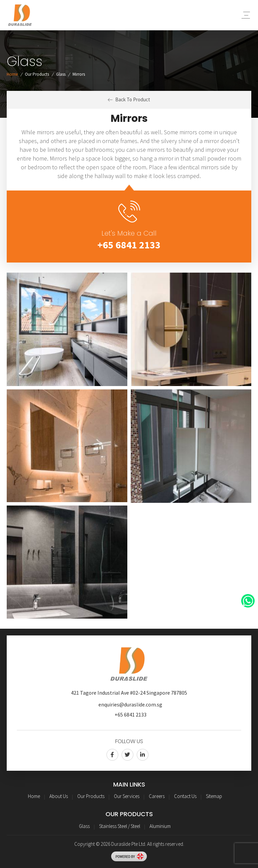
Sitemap (214, 796)
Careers (157, 796)
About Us (59, 796)
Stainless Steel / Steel (120, 826)
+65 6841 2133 (129, 245)
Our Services (127, 796)
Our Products (37, 74)
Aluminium (160, 826)
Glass (61, 74)
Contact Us (185, 796)
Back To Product (129, 99)
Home (12, 74)
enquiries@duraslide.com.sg (130, 704)
